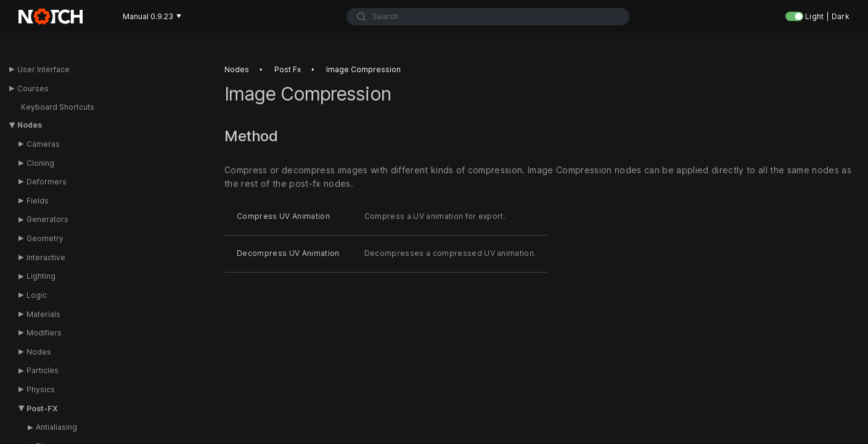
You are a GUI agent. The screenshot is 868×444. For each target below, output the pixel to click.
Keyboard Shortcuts (58, 107)
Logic (37, 295)
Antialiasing (56, 427)
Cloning (40, 163)
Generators (47, 219)
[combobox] (488, 17)
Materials (43, 314)
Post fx (288, 69)
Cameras (43, 144)
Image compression (363, 69)
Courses (33, 88)
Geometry (45, 238)
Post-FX (42, 409)
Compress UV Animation (283, 217)
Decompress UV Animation (288, 253)
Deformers (47, 182)
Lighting (41, 276)
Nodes (30, 125)
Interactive (46, 257)
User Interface (43, 69)
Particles (43, 370)
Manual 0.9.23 (152, 16)
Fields (38, 201)
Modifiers (44, 333)
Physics (41, 389)
